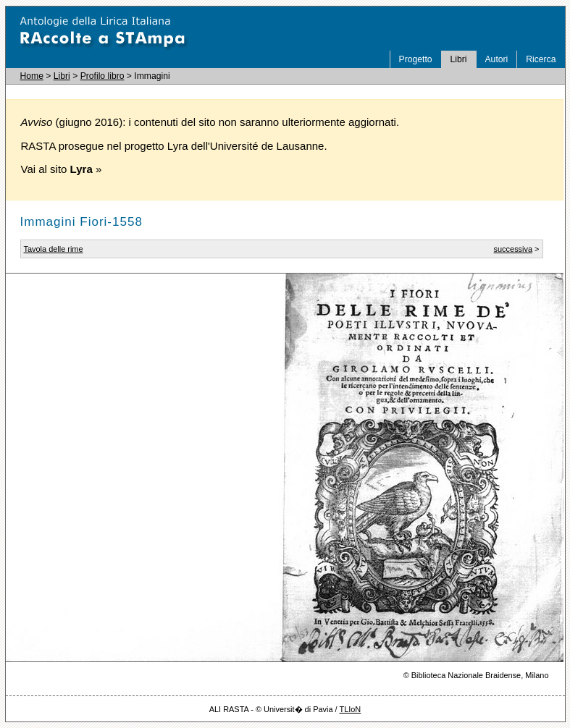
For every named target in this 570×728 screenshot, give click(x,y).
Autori (497, 59)
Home (32, 76)
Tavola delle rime (54, 249)
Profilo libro (102, 76)
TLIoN (350, 709)
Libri (459, 59)
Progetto (416, 59)
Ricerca (541, 59)
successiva (514, 249)
